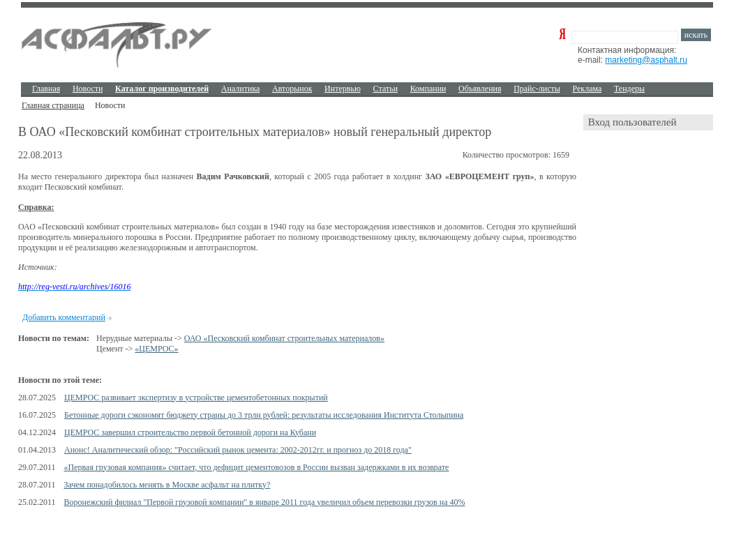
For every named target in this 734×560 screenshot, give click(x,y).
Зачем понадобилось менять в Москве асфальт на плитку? (167, 485)
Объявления (480, 89)
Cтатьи (386, 89)
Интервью (343, 89)
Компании (428, 89)
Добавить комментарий (64, 317)
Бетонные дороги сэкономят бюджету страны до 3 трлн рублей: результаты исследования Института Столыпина (264, 415)
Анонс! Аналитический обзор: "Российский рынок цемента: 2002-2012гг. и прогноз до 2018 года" (238, 450)
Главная (46, 89)
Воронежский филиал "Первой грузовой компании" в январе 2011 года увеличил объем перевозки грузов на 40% (265, 502)
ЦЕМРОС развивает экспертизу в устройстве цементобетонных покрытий (196, 398)
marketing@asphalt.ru (646, 60)
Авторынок (292, 89)
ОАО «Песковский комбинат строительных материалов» (284, 338)
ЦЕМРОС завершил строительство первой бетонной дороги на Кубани (190, 432)
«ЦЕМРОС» (156, 349)
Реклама (587, 89)
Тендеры (629, 89)
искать (696, 35)
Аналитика (241, 89)
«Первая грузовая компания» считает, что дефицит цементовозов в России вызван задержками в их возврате (257, 467)
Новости (88, 89)
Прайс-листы (537, 89)
